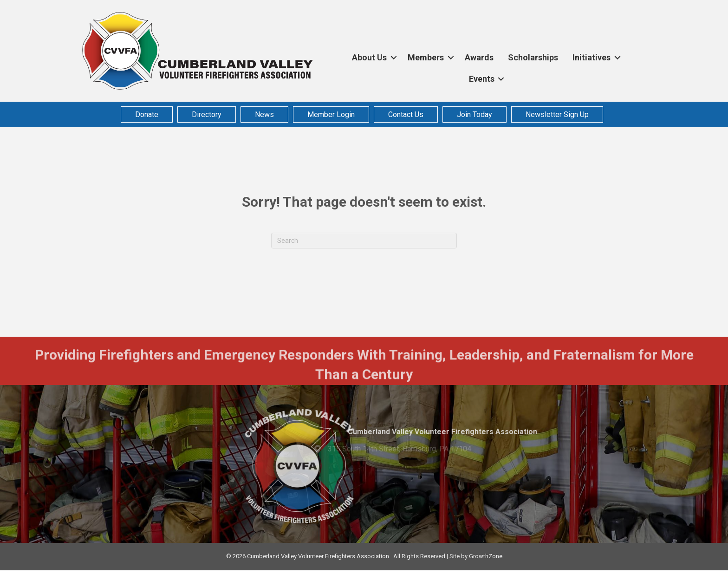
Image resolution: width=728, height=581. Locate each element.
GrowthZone (486, 556)
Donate (147, 114)
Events (482, 79)
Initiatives (591, 57)
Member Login (331, 114)
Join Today (474, 114)
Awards (479, 57)
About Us (369, 57)
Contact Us (406, 114)
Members (426, 57)
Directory (207, 114)
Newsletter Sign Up (557, 114)
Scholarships (533, 57)
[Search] (364, 241)
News (264, 114)
